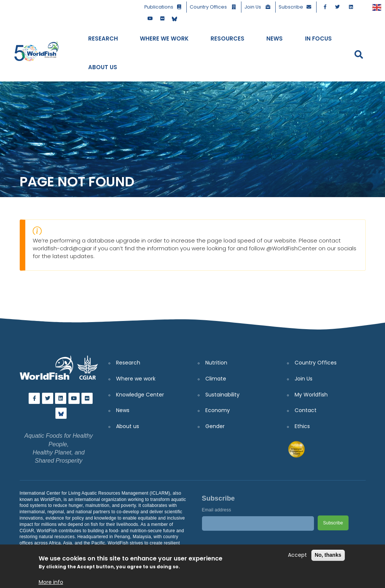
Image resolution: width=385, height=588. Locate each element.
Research (103, 38)
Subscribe (296, 7)
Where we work (136, 379)
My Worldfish (311, 395)
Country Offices (214, 7)
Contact (306, 410)
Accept (297, 555)
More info (51, 582)
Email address (217, 510)
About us (128, 426)
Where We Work (164, 38)
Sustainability (222, 395)
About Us (103, 67)
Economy (218, 410)
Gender (215, 426)
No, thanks (328, 555)
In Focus (318, 38)
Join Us (259, 7)
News (275, 38)
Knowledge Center (140, 395)
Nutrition (216, 363)
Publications (164, 7)
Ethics (302, 426)
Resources (227, 38)
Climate (216, 379)
